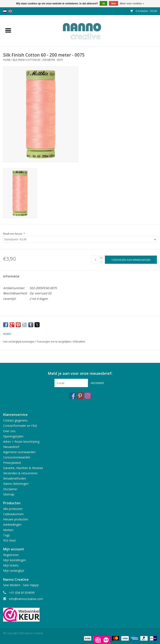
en (10, 11)
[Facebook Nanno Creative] (72, 396)
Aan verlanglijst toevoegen (19, 342)
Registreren (11, 555)
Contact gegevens (15, 420)
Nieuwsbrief (11, 447)
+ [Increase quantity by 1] (101, 258)
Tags (6, 535)
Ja (103, 4)
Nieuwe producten (16, 519)
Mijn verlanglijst (14, 571)
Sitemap (9, 494)
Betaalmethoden (15, 478)
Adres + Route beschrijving (21, 442)
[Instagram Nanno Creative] (88, 396)
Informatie (11, 276)
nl (5, 11)
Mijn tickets (11, 565)
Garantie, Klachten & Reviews (23, 468)
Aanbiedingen (12, 524)
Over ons (9, 431)
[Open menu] (8, 30)
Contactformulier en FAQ (20, 426)
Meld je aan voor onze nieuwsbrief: (80, 373)
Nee (114, 4)
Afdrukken (79, 342)
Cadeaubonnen (13, 514)
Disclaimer (10, 489)
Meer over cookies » (132, 4)
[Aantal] (95, 260)
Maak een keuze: (14, 234)
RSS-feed (9, 540)
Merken (8, 530)
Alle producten (13, 509)
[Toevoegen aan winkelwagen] (131, 260)
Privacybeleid (12, 463)
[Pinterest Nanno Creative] (80, 396)
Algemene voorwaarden (19, 452)
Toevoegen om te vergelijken (54, 342)
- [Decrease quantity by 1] (101, 262)
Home (7, 60)
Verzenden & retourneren (20, 473)
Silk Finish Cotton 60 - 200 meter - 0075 (38, 60)
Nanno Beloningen (16, 484)
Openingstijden (13, 436)
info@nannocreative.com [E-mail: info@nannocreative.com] (26, 599)
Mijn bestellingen (15, 560)
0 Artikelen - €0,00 (144, 11)
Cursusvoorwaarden (17, 457)
